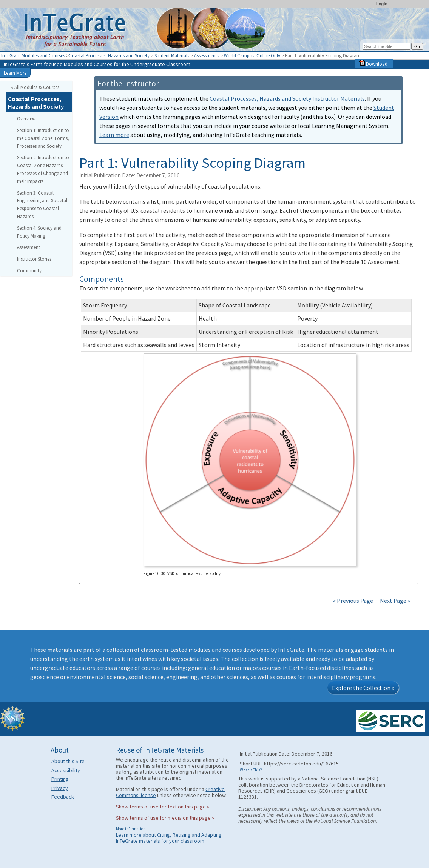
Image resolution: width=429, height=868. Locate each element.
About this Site (68, 761)
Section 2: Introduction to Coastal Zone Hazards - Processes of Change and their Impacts (43, 169)
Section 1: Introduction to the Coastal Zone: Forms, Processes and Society (43, 138)
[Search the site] (386, 46)
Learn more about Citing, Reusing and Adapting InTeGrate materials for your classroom (169, 838)
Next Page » (394, 601)
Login (382, 4)
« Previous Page (353, 601)
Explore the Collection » (363, 688)
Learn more (114, 135)
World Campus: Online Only (252, 55)
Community (29, 270)
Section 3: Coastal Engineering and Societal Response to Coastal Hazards (42, 204)
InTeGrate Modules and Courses (33, 55)
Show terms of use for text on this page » (163, 807)
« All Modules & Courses (35, 87)
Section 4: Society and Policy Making (39, 232)
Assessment (29, 247)
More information (131, 829)
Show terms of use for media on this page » (165, 818)
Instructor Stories (34, 259)
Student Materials (172, 55)
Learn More (15, 73)
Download (373, 64)
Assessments (207, 55)
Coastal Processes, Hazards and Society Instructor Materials (287, 98)
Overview (26, 118)
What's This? (251, 770)
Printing (60, 779)
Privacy (60, 788)
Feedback (63, 797)
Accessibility (66, 770)
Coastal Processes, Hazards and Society (109, 55)
